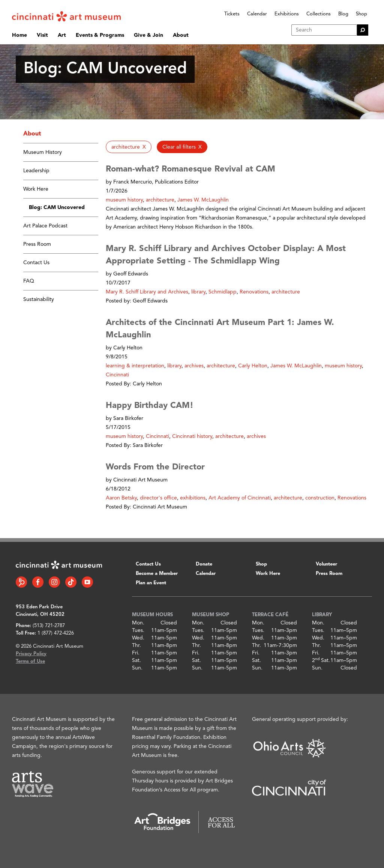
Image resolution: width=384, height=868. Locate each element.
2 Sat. (321, 660)
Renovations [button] (254, 292)
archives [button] (194, 366)
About (181, 35)
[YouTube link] (87, 582)
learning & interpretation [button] (135, 366)
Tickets (232, 14)
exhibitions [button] (193, 498)
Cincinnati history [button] (192, 436)
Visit (42, 35)
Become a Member (157, 574)
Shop (361, 14)
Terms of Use (30, 661)
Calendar (257, 14)
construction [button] (320, 498)
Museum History (43, 152)
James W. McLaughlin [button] (203, 200)
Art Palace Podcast (45, 226)
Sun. (137, 668)
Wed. (138, 638)
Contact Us (36, 263)
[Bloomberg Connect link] (21, 582)
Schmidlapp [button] (223, 292)
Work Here (36, 189)
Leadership (36, 171)
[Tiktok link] (71, 582)
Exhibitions (287, 14)
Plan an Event (151, 583)
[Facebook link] (38, 582)
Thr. (136, 645)
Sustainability (39, 299)
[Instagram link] (54, 582)
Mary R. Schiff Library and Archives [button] (147, 292)
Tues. (138, 630)
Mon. (138, 623)
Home (19, 35)
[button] (129, 147)
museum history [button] (124, 200)
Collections (319, 14)
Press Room (37, 244)
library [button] (198, 292)
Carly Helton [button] (253, 366)
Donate (204, 564)
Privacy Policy (31, 654)
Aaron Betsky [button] (121, 498)
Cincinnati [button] (117, 375)
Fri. (136, 653)
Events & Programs (100, 35)
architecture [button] (160, 200)
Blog (343, 14)
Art (62, 35)
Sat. (136, 660)
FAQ (29, 281)
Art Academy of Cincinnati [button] (240, 498)
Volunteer (326, 564)
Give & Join (148, 35)
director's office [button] (158, 498)
